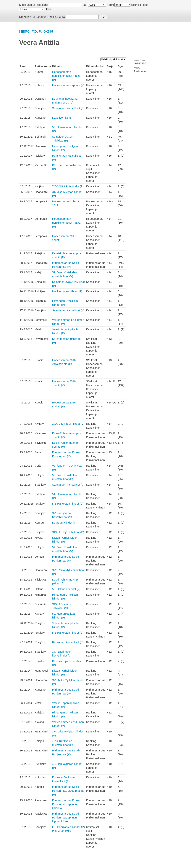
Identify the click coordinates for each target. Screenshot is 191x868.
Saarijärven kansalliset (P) (68, 108)
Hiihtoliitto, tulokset (36, 31)
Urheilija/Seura (56, 17)
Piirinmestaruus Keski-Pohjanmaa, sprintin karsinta (66, 804)
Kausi (110, 5)
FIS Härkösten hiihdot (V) (68, 504)
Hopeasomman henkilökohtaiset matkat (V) (67, 223)
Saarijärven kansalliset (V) (68, 310)
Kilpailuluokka (140, 5)
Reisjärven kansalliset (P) (68, 642)
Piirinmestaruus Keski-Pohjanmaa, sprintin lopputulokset (66, 817)
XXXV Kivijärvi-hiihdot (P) (68, 186)
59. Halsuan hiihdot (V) (66, 589)
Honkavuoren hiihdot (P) (67, 291)
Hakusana (42, 5)
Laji (85, 5)
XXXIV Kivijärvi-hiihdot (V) (68, 424)
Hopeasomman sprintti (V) (68, 85)
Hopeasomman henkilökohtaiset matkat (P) (67, 76)
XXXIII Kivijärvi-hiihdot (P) (68, 532)
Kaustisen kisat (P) (64, 118)
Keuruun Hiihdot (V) (64, 523)
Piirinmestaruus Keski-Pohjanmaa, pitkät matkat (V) (68, 791)
